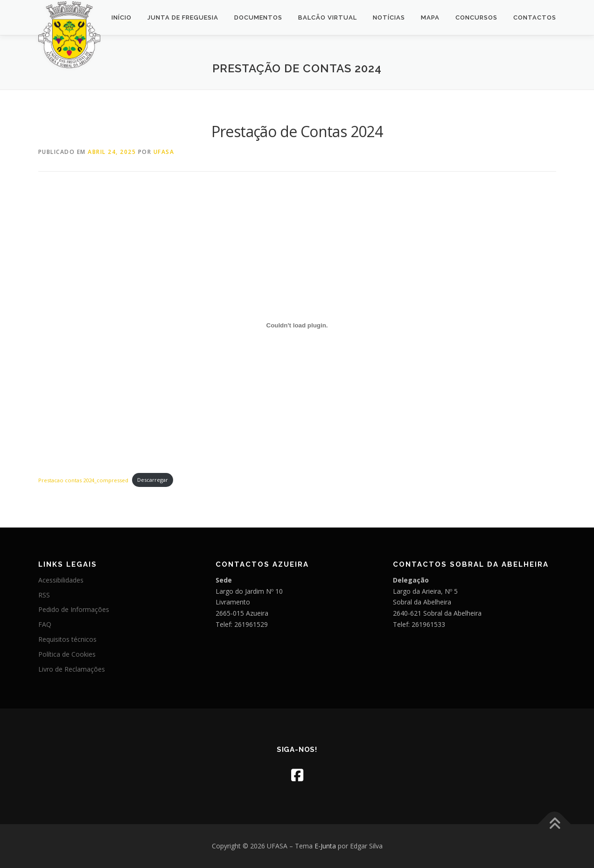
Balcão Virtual (328, 17)
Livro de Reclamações (72, 669)
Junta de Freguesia (183, 17)
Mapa (430, 17)
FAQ (45, 624)
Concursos (476, 17)
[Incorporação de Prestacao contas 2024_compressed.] (297, 326)
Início (122, 17)
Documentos (258, 17)
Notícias (389, 17)
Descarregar (153, 480)
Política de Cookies (67, 654)
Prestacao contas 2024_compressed (83, 480)
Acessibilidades (61, 580)
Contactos (535, 17)
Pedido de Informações (74, 609)
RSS (44, 595)
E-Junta (325, 846)
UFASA (164, 152)
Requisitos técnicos (67, 639)
